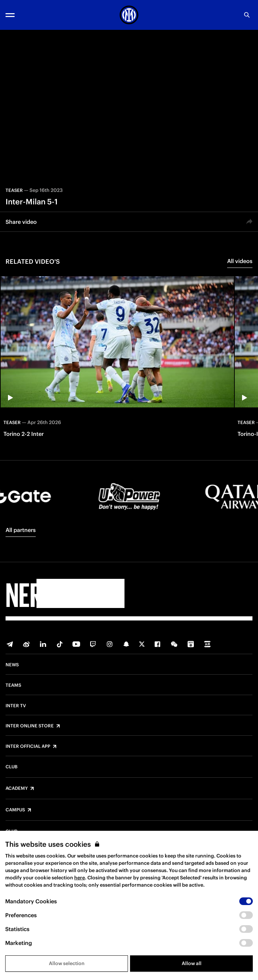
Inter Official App (28, 746)
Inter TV (16, 706)
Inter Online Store (30, 726)
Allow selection (67, 963)
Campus (15, 810)
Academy (17, 788)
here (80, 878)
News (12, 665)
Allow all (192, 963)
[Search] (247, 15)
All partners (21, 530)
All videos (240, 261)
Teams (13, 685)
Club (11, 767)
